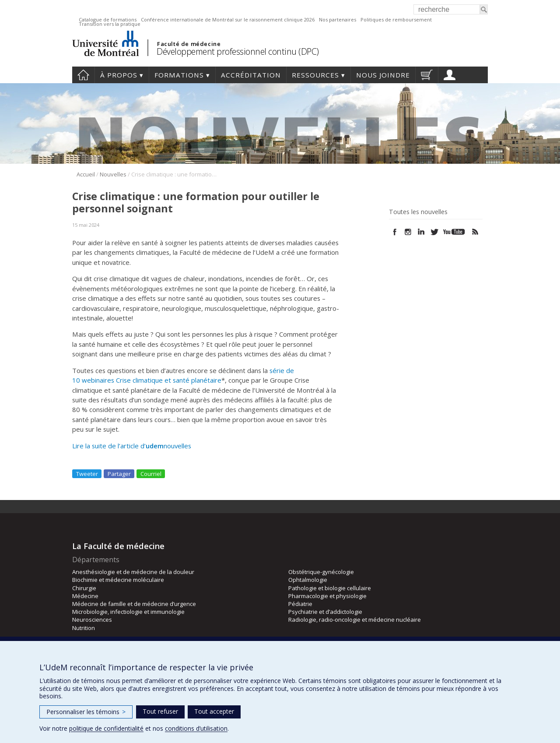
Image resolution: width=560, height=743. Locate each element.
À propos (119, 75)
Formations (179, 75)
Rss (475, 232)
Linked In (421, 232)
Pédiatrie (300, 604)
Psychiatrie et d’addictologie (325, 612)
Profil (450, 75)
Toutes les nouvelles (418, 212)
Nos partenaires (338, 19)
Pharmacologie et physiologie (327, 596)
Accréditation (251, 75)
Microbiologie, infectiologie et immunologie (128, 612)
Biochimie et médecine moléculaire (118, 580)
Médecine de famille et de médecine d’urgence (134, 604)
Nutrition (84, 628)
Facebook (395, 232)
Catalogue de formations (108, 19)
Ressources (315, 75)
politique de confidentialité (106, 728)
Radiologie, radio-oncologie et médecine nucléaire (355, 620)
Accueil (83, 75)
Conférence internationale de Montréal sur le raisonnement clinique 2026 (228, 19)
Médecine (85, 596)
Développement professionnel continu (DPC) (238, 51)
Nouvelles (113, 174)
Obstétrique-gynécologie (321, 572)
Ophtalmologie (308, 580)
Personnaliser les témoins (86, 712)
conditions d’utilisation (196, 728)
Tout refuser (160, 711)
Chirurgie (84, 588)
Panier (427, 75)
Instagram (408, 232)
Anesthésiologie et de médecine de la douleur (133, 572)
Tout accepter (214, 711)
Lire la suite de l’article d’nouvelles (133, 446)
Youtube (455, 232)
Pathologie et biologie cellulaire (330, 588)
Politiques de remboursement (396, 19)
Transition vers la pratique (110, 24)
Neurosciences (92, 620)
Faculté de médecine (189, 44)
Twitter (434, 232)
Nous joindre (383, 75)
